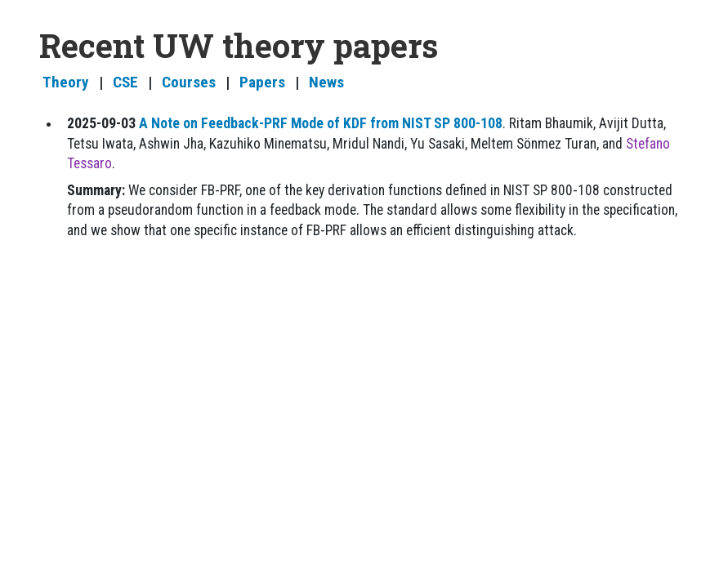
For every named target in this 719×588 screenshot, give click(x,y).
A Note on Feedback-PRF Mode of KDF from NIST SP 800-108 (321, 123)
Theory (66, 82)
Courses (189, 82)
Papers (262, 82)
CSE (125, 82)
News (326, 82)
